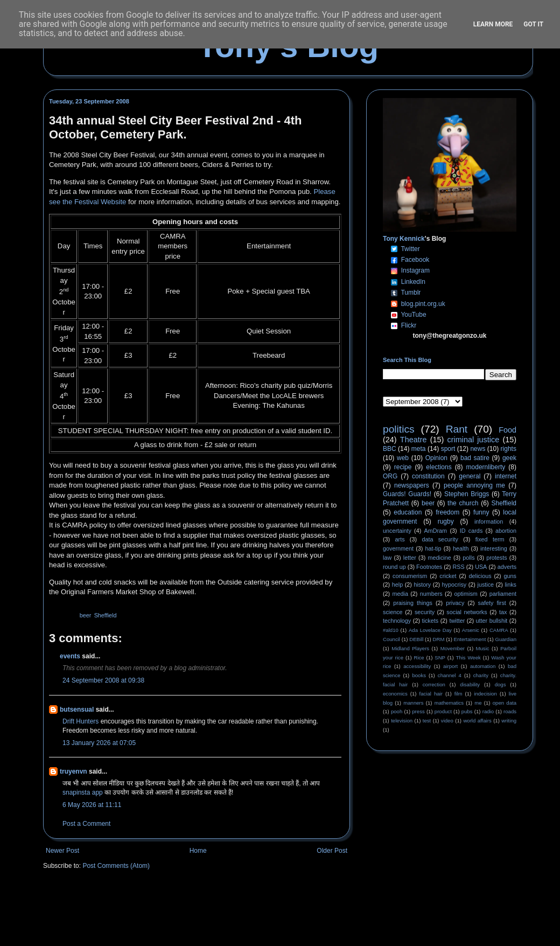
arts (400, 539)
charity (481, 675)
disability (470, 684)
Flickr (409, 325)
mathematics (449, 703)
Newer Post (62, 851)
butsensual (77, 709)
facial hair (431, 694)
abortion (506, 531)
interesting (494, 548)
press (418, 711)
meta (419, 449)
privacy (455, 603)
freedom (447, 512)
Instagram (415, 270)
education (408, 512)
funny (481, 512)
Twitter (410, 249)
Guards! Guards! (407, 494)
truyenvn (73, 771)
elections (439, 467)
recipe (403, 467)
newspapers (412, 485)
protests (496, 558)
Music (483, 648)
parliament (503, 594)
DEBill (416, 639)
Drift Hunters (80, 721)
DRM (439, 639)
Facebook (415, 260)
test (427, 721)
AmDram (436, 531)
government (398, 548)
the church (463, 503)
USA (481, 567)
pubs (467, 711)
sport (448, 449)
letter (410, 558)
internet (506, 476)
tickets (430, 621)
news (478, 449)
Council (391, 639)
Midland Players (410, 648)
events (70, 656)
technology (397, 621)
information (489, 521)
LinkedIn (413, 282)
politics (399, 429)
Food (507, 430)
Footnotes (429, 567)
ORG (390, 476)
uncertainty (397, 531)
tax (503, 612)
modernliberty (486, 467)
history (422, 585)
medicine (440, 558)
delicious (480, 576)
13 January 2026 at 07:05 (99, 743)
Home (198, 851)
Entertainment (470, 639)
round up (394, 567)
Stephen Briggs (467, 494)
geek (509, 458)
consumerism (410, 576)
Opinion (436, 458)
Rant (457, 429)
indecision (485, 694)
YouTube (413, 315)
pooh (397, 711)
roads (510, 711)
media (400, 594)
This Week (468, 658)
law (387, 558)
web (403, 458)
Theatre (414, 440)
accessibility (417, 666)
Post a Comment (86, 824)
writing (509, 721)
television (402, 721)
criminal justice (474, 440)
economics (395, 694)
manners (413, 703)
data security (440, 539)
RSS (459, 567)
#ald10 (391, 630)
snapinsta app (83, 792)
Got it (533, 24)
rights (509, 449)
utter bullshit (492, 621)
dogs (500, 684)
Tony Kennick (404, 239)
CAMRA (499, 630)
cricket (448, 576)
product (443, 711)
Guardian (506, 639)
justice (485, 585)
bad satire (475, 458)
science (393, 612)
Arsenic (471, 630)
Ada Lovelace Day (430, 630)
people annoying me (474, 485)
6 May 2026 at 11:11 (92, 805)
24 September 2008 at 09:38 (103, 680)
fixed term (490, 539)
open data (505, 703)
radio (488, 711)
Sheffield (106, 615)
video (447, 721)
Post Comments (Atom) (116, 866)
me (478, 703)
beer (85, 615)
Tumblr (411, 293)
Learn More (493, 24)
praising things (413, 603)
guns (510, 576)
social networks (467, 612)
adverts (507, 567)
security (425, 612)
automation (483, 666)
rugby (446, 521)
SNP (440, 658)
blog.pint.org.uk (423, 304)
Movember (453, 648)
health (461, 548)
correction (434, 684)
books (419, 675)
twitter (457, 621)
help (397, 585)
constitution (428, 476)
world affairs (477, 721)
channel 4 (450, 675)
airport (450, 666)
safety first (492, 603)
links (510, 585)
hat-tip (433, 548)
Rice (419, 658)
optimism (466, 594)
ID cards (471, 531)
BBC (390, 449)
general (470, 476)
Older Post (332, 851)
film (458, 694)
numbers (431, 594)
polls (468, 558)
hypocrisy (454, 585)
